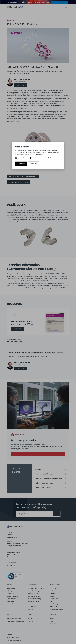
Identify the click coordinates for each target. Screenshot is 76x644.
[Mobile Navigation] (66, 7)
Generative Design (13, 604)
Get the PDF (17, 329)
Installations (11, 588)
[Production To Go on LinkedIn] (15, 565)
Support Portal (12, 537)
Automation (32, 607)
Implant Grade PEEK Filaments (45, 483)
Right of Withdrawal (13, 637)
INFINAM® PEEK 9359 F (23, 12)
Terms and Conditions (14, 640)
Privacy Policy (40, 154)
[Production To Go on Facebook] (8, 565)
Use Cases (53, 624)
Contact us (21, 85)
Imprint (9, 632)
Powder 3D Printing (34, 596)
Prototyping (11, 601)
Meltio (52, 591)
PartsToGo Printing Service (15, 621)
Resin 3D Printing (34, 591)
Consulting (10, 594)
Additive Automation (56, 609)
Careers (31, 621)
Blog (51, 621)
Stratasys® (53, 588)
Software (31, 609)
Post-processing (34, 604)
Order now (38, 454)
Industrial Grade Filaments (44, 474)
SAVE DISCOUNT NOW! (60, 2)
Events (52, 619)
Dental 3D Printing (34, 601)
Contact (10, 535)
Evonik (52, 596)
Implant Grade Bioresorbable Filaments (48, 478)
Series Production (13, 596)
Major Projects (12, 599)
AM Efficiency (54, 604)
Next (56, 514)
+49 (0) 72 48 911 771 (14, 546)
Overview (12, 12)
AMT (51, 601)
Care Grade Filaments (42, 488)
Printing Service (12, 591)
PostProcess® (54, 599)
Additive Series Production (37, 588)
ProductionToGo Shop (14, 619)
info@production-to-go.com (17, 544)
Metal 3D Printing (34, 594)
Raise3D (52, 594)
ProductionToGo (34, 619)
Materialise (53, 607)
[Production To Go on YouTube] (11, 565)
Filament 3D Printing (35, 599)
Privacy (9, 635)
